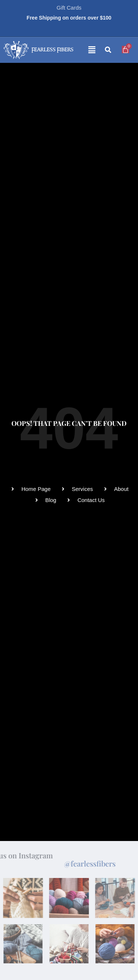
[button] (86, 50)
